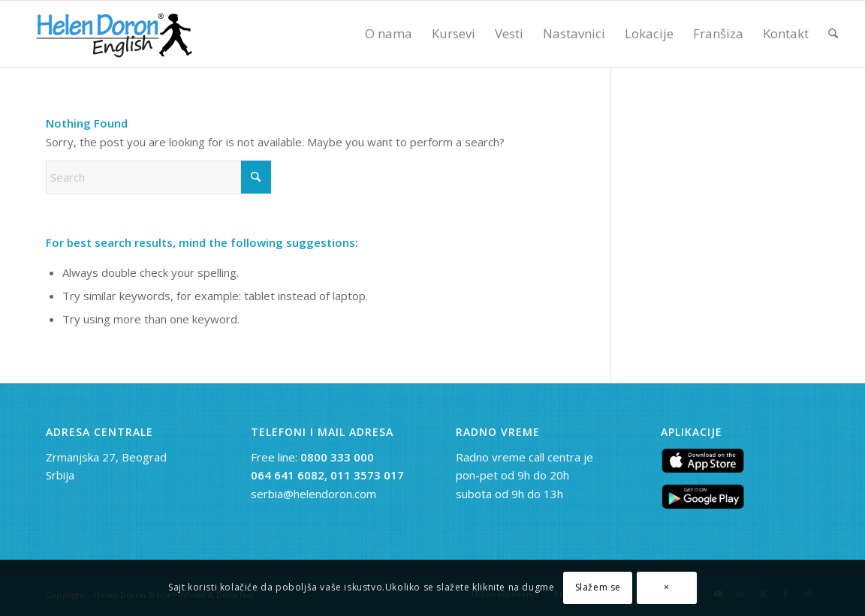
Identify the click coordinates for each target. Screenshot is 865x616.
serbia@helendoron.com (313, 494)
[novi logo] (112, 34)
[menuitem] (389, 34)
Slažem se (598, 587)
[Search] (833, 34)
